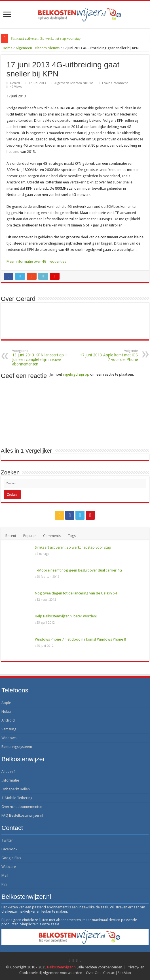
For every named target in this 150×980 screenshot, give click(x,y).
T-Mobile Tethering (17, 798)
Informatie (10, 780)
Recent (11, 536)
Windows (9, 738)
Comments (52, 536)
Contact (109, 973)
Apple (6, 703)
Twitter (7, 840)
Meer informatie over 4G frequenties (36, 261)
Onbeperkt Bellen (16, 789)
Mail (5, 875)
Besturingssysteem (17, 747)
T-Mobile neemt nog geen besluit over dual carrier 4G (78, 570)
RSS (4, 884)
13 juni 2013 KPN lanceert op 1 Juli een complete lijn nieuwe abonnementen (41, 358)
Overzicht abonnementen (22, 807)
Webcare (9, 867)
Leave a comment (115, 83)
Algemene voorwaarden (63, 973)
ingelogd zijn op (76, 374)
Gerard (15, 83)
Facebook (9, 849)
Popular (30, 536)
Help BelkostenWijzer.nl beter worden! (66, 616)
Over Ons (94, 973)
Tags (72, 536)
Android (8, 720)
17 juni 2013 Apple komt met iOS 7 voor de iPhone (109, 355)
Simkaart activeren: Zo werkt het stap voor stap (46, 38)
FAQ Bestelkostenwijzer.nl (22, 815)
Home (7, 48)
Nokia (6, 712)
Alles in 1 (9, 772)
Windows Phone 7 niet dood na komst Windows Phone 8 (80, 639)
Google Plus (11, 858)
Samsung (9, 729)
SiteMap (124, 973)
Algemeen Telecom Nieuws (38, 48)
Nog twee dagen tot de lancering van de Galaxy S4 (76, 593)
